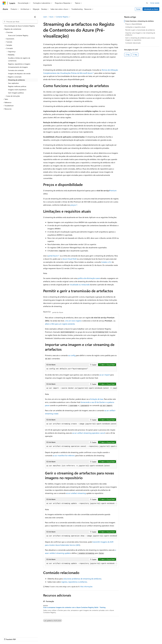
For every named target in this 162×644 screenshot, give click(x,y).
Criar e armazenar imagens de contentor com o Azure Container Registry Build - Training (74, 607)
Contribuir (57, 637)
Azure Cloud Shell (69, 259)
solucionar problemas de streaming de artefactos (82, 579)
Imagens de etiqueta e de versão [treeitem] (19, 73)
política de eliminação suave (89, 278)
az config (72, 355)
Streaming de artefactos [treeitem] (16, 80)
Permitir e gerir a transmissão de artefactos (140, 30)
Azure (51, 17)
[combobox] (20, 22)
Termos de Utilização (113, 637)
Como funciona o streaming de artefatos (139, 21)
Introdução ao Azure (151, 9)
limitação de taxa (97, 399)
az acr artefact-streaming (76, 493)
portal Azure (53, 256)
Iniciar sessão (155, 3)
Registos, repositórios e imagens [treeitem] (19, 64)
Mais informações (86, 587)
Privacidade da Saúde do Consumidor (89, 637)
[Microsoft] (4, 3)
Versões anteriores (36, 637)
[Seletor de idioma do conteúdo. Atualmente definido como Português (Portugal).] (12, 632)
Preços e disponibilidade (134, 24)
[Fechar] (35, 17)
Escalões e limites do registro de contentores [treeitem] (19, 59)
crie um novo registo (73, 321)
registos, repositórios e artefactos (74, 582)
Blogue (47, 637)
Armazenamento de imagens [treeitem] (18, 67)
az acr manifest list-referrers (64, 455)
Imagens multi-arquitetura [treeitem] (17, 90)
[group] (81, 388)
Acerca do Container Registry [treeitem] (18, 35)
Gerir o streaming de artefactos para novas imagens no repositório (140, 39)
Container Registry (62, 17)
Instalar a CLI (106, 262)
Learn (45, 17)
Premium (113, 190)
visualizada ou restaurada (80, 285)
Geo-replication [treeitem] (13, 83)
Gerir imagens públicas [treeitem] (16, 93)
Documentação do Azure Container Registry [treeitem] (20, 26)
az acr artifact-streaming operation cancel (89, 433)
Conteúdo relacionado (133, 43)
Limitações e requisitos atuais (135, 27)
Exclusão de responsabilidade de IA (15, 637)
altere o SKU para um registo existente (60, 324)
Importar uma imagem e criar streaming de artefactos (140, 34)
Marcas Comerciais (129, 637)
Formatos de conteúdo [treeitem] (16, 70)
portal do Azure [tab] (58, 312)
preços (73, 205)
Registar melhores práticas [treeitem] (17, 86)
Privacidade (67, 637)
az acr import (105, 375)
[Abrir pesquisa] (147, 3)
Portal (138, 9)
